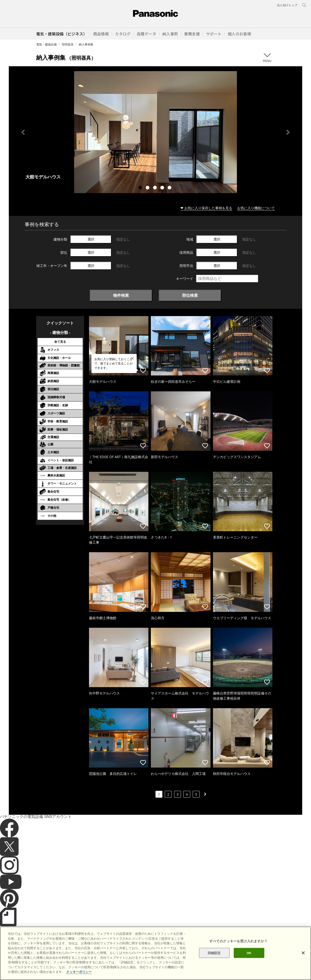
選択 (91, 239)
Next (288, 132)
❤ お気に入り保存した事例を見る (206, 208)
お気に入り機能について (256, 208)
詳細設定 (214, 960)
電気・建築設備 (46, 44)
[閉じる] (303, 960)
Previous (23, 132)
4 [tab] (163, 188)
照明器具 (68, 44)
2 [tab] (148, 188)
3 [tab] (155, 188)
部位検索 (190, 295)
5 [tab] (170, 188)
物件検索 (121, 295)
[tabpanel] (155, 132)
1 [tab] (141, 188)
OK (249, 960)
